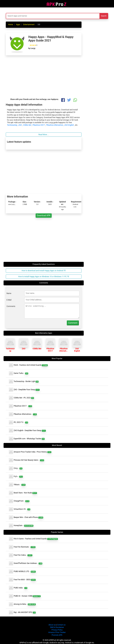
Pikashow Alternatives (55, 125)
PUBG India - (18, 588)
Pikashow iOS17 (39, 125)
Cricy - (16, 468)
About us (52, 625)
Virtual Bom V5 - (20, 509)
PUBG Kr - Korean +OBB (25, 596)
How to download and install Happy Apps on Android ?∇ (44, 271)
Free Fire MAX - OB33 (22, 580)
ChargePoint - (19, 501)
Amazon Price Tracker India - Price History (30, 452)
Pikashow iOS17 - (20, 406)
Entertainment (29, 25)
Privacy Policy (57, 630)
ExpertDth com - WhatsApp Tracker (27, 439)
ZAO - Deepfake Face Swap (24, 390)
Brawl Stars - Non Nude (23, 493)
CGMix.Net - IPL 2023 (21, 398)
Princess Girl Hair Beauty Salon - (26, 460)
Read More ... (44, 135)
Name (9, 293)
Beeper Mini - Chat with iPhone (26, 517)
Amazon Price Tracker (57, 632)
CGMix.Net (27, 125)
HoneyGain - (21, 526)
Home (11, 25)
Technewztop (12, 125)
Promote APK (57, 635)
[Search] (39, 16)
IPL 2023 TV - (18, 422)
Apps (18, 25)
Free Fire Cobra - (21, 555)
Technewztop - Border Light (24, 382)
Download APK (44, 215)
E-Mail (9, 300)
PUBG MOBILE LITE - (22, 572)
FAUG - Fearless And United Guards (28, 365)
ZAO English (69, 125)
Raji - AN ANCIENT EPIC (22, 612)
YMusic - (17, 485)
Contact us (61, 625)
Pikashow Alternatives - (23, 414)
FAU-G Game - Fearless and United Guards (33, 539)
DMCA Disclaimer (57, 627)
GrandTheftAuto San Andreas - (26, 563)
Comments (11, 306)
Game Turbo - (18, 373)
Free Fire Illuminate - (22, 547)
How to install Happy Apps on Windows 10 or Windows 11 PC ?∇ (44, 277)
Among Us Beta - (22, 604)
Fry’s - (16, 477)
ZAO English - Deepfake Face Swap (27, 431)
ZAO (20, 125)
